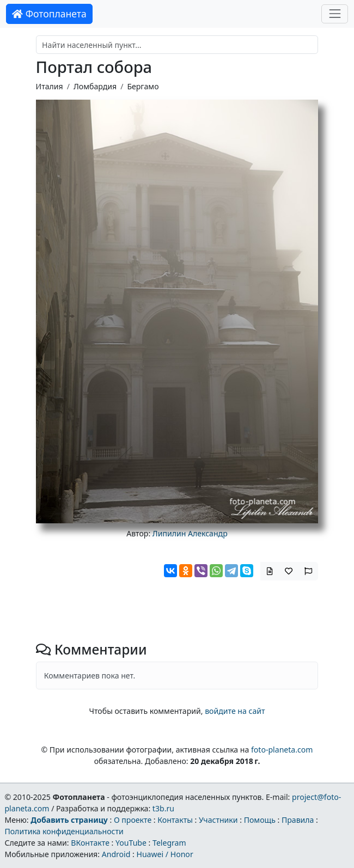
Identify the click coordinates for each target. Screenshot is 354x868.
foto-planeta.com (282, 750)
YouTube (131, 843)
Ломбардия (95, 86)
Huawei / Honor (164, 854)
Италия (50, 86)
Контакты (175, 820)
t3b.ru (163, 808)
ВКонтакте (90, 843)
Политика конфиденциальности (64, 831)
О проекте (133, 820)
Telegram (169, 843)
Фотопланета (49, 14)
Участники (218, 820)
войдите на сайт (235, 711)
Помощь (260, 820)
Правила (298, 820)
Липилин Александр (190, 533)
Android (116, 854)
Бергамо (143, 86)
